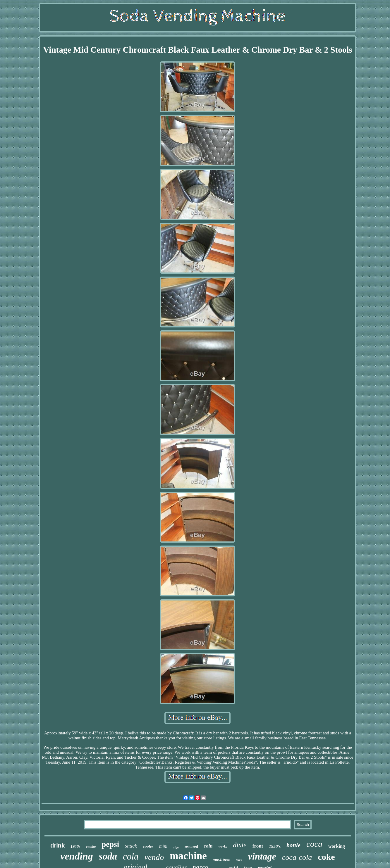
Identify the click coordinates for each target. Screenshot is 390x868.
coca (314, 844)
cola (131, 856)
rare (239, 859)
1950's (275, 846)
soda (108, 856)
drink (57, 845)
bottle (293, 845)
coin (208, 846)
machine (188, 856)
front (258, 846)
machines (221, 859)
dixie (240, 845)
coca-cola (297, 857)
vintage (262, 856)
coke (326, 857)
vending (77, 856)
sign (176, 847)
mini (163, 846)
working (337, 846)
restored (191, 847)
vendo (154, 857)
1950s (75, 847)
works (223, 847)
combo (91, 847)
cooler (148, 847)
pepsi (110, 844)
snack (131, 846)
